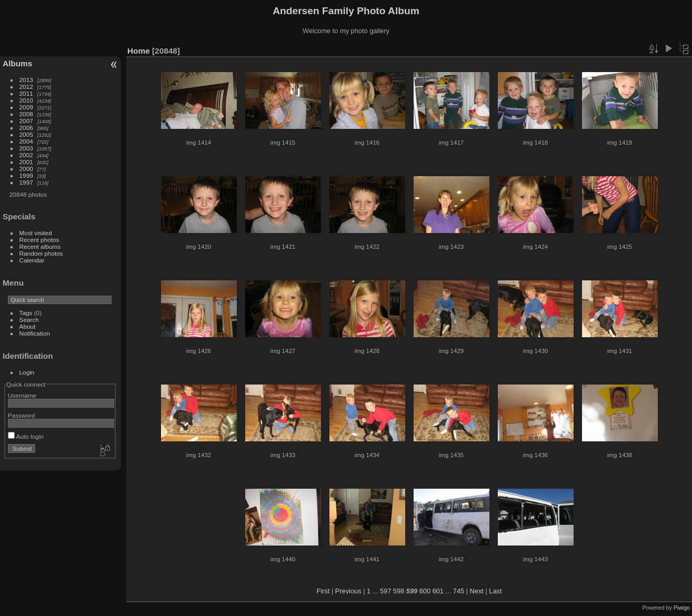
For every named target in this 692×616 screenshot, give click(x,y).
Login (27, 372)
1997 (26, 182)
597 (385, 591)
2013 (26, 80)
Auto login (26, 436)
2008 (26, 114)
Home (139, 51)
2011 (26, 93)
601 (438, 591)
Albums (17, 63)
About (28, 326)
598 (399, 591)
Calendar (32, 260)
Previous (348, 591)
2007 (26, 121)
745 (459, 591)
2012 (26, 87)
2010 (26, 100)
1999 (26, 175)
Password (22, 415)
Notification (35, 333)
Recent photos (39, 240)
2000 (26, 169)
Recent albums (40, 246)
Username (22, 395)
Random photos (41, 253)
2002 (26, 155)
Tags (26, 313)
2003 (26, 148)
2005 (26, 134)
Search (29, 320)
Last (495, 591)
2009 (26, 107)
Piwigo (682, 608)
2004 (26, 141)
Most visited (36, 233)
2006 (26, 128)
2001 (26, 162)
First (323, 591)
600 (425, 591)
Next (477, 591)
